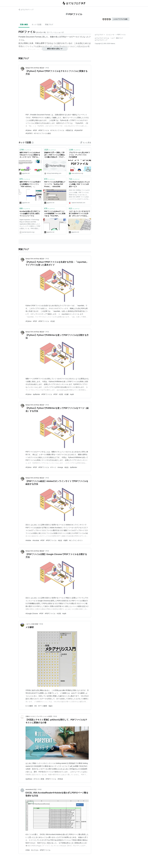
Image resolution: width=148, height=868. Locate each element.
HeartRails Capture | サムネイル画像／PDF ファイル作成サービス (79, 184)
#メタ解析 (29, 706)
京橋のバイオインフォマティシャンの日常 (39, 716)
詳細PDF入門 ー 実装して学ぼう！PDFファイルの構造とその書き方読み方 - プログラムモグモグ (55, 155)
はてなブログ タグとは (102, 38)
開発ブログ (119, 38)
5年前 (41, 624)
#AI (36, 706)
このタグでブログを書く (121, 19)
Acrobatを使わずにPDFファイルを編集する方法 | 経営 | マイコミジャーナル (30, 214)
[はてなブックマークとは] (33, 142)
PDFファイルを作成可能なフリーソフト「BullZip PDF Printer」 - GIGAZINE (55, 184)
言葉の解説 (24, 24)
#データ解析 (43, 706)
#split (72, 394)
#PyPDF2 (29, 133)
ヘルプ (113, 38)
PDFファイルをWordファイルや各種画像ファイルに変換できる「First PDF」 (55, 214)
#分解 (66, 394)
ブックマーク (25, 150)
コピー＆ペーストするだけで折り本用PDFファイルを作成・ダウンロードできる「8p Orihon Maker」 (79, 214)
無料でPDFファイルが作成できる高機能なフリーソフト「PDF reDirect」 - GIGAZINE (30, 184)
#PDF (35, 130)
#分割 (61, 394)
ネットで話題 (37, 24)
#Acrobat (36, 540)
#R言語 (60, 779)
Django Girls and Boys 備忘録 (35, 68)
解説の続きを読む (55, 49)
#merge (60, 467)
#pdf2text (29, 779)
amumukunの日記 (31, 789)
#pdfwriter (36, 394)
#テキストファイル (57, 130)
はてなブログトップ (101, 40)
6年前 (40, 789)
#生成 (52, 321)
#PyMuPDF (79, 130)
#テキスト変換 (39, 779)
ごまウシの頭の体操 (32, 624)
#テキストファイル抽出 (42, 133)
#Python (29, 130)
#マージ (53, 467)
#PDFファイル (44, 130)
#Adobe (28, 540)
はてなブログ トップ (26, 10)
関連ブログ (49, 24)
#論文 (51, 706)
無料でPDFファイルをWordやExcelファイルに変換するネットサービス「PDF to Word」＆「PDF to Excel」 (30, 155)
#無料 (66, 540)
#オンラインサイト (76, 540)
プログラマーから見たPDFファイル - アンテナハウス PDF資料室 (79, 155)
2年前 (47, 68)
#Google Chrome (32, 614)
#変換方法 (69, 130)
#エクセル (35, 850)
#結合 (66, 467)
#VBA (28, 850)
